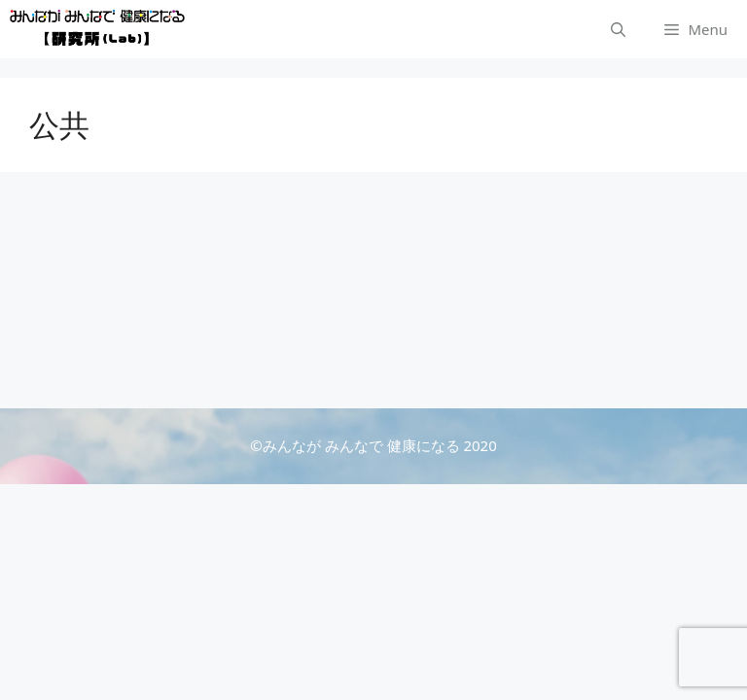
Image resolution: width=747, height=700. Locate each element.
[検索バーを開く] (618, 29)
